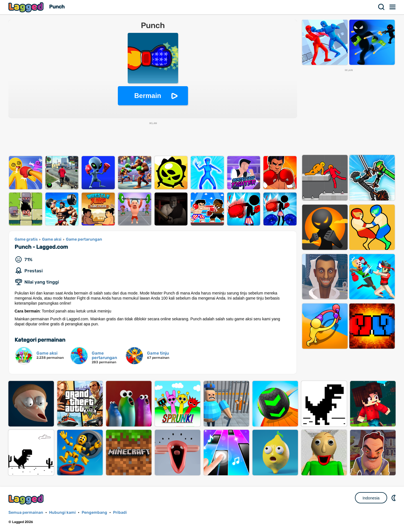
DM (394, 498)
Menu (393, 7)
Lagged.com (27, 499)
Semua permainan (26, 512)
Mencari (382, 7)
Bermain (148, 96)
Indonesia (371, 498)
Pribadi (120, 512)
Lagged (27, 7)
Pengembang (94, 512)
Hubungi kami (62, 512)
